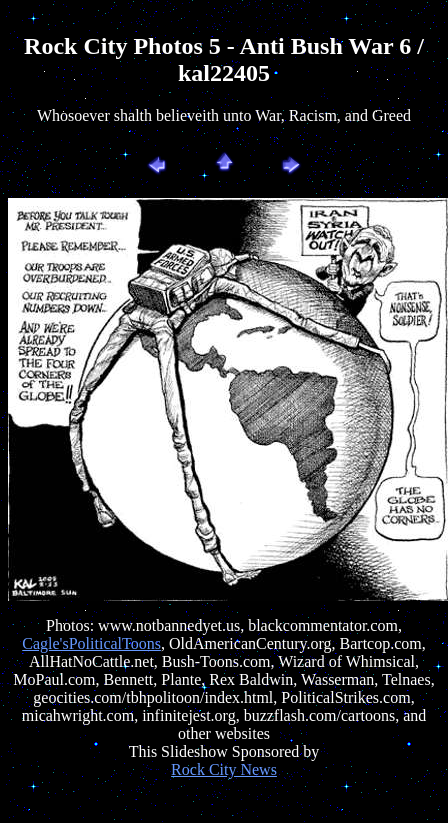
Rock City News (224, 769)
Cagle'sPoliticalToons (91, 643)
